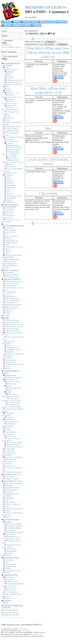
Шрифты (10, 352)
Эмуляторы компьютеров (8, 216)
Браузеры (9, 485)
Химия (8, 430)
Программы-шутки (13, 570)
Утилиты (10, 143)
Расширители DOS (14, 82)
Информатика (11, 375)
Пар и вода (12, 384)
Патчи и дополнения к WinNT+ (11, 109)
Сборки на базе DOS (15, 80)
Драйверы (9, 175)
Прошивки (9, 272)
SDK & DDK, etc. (12, 240)
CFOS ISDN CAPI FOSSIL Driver (48, 162)
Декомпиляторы (12, 243)
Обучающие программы (8, 414)
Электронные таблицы (14, 326)
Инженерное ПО (12, 379)
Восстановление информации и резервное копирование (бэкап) (12, 304)
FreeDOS (10, 78)
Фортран (9, 238)
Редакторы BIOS (12, 275)
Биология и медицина (14, 457)
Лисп (7, 249)
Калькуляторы (12, 421)
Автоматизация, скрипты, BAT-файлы (11, 153)
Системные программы (14, 137)
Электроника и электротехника (9, 433)
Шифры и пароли (12, 479)
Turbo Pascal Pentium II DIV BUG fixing (12, 161)
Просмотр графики (14, 524)
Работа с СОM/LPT (13, 504)
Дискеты (9, 311)
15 (63, 39)
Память (9, 194)
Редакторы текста (12, 329)
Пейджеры (9, 498)
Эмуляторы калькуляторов (8, 210)
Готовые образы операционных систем (10, 130)
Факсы (8, 511)
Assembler (9, 228)
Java (7, 253)
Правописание (11, 360)
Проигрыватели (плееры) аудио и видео (11, 537)
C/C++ (8, 234)
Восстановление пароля (11, 47)
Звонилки (9, 492)
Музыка (10, 417)
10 (47, 39)
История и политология (7, 462)
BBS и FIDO (10, 502)
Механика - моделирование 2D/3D (11, 395)
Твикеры (10, 139)
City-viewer (48, 193)
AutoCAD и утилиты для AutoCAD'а (11, 399)
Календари (9, 560)
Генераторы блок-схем (14, 247)
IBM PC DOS (12, 70)
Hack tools (9, 577)
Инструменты (13, 158)
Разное (8, 313)
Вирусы (8, 598)
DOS (7, 68)
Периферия (11, 198)
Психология (11, 459)
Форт (7, 245)
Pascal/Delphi (10, 232)
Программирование (14, 377)
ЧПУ (8, 386)
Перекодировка (13, 347)
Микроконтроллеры (14, 447)
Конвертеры (11, 530)
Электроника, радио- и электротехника (11, 406)
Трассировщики (13, 259)
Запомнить (8, 40)
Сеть (8, 192)
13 (57, 39)
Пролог (8, 251)
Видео (9, 179)
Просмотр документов (8, 342)
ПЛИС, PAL (11, 436)
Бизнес (8, 366)
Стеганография (11, 592)
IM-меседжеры (11, 490)
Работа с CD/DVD (15, 148)
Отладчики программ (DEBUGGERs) (12, 256)
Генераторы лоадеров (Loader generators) (13, 585)
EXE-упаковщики (12, 298)
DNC (10, 390)
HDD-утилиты (11, 309)
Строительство (14, 403)
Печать (9, 345)
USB (8, 190)
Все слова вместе (10, 56)
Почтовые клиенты (13, 488)
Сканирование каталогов (9, 293)
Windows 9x (11, 99)
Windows (9, 91)
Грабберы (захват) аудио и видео (11, 546)
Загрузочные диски (13, 127)
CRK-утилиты (12, 581)
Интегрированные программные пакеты (11, 321)
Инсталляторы (14, 150)
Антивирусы (10, 477)
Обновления (11, 173)
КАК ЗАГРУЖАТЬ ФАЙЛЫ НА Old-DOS (11, 614)
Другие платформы (14, 84)
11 (50, 39)
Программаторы (13, 445)
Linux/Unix (10, 118)
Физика (8, 428)
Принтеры (11, 187)
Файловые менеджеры (14, 281)
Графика (8, 522)
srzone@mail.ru (23, 629)
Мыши (9, 181)
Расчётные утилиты (14, 443)
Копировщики (11, 286)
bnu (48, 128)
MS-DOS (10, 72)
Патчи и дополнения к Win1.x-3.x (12, 96)
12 (54, 39)
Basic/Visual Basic (12, 236)
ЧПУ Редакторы (14, 388)
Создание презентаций (14, 364)
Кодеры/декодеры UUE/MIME (10, 495)
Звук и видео (10, 534)
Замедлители (12, 166)
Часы (7, 562)
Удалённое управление (14, 509)
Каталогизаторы (12, 283)
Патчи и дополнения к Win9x (10, 102)
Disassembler (12, 230)
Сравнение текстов (14, 350)
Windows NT (12, 106)
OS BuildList (10, 202)
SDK (10, 74)
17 (70, 39)
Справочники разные (14, 472)
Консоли (9, 213)
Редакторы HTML (12, 331)
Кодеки (9, 553)
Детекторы (11, 590)
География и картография (8, 454)
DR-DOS (10, 76)
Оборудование (14, 145)
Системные (12, 156)
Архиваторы (10, 296)
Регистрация (7, 45)
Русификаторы (12, 141)
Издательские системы (14, 324)
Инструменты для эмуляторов (10, 221)
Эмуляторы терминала (14, 483)
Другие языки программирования (9, 263)
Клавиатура (11, 185)
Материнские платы (15, 196)
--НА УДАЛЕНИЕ (11, 610)
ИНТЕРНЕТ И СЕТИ (43, 7)
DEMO (8, 568)
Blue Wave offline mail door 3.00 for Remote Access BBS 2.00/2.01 (48, 53)
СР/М (7, 120)
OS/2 (7, 87)
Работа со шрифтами (15, 354)
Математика (10, 419)
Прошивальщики (12, 277)
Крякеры (10, 579)
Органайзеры (10, 362)
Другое (9, 200)
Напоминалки (11, 564)
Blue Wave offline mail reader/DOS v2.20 (48, 90)
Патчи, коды (11, 588)
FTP (7, 500)
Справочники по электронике (11, 439)
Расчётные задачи (14, 382)
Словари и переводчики (7, 357)
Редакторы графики (14, 526)
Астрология (10, 451)
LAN (7, 507)
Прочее (11, 164)
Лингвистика (10, 466)
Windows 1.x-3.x (13, 93)
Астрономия (10, 449)
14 (60, 39)
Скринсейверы (11, 566)
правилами (38, 634)
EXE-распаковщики (13, 300)
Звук (8, 177)
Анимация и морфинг (15, 532)
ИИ (6, 603)
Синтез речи (11, 549)
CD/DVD (10, 183)
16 (67, 39)
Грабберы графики (14, 528)
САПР (9, 392)
